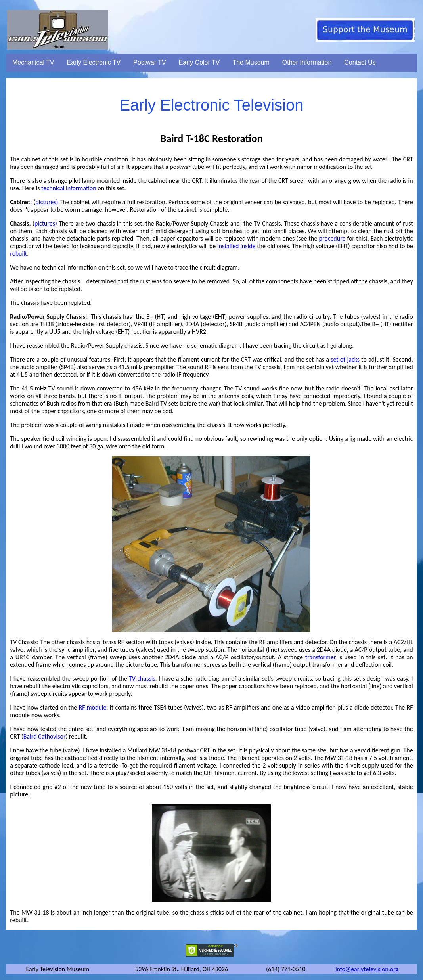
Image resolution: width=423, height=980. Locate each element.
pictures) (47, 202)
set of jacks (345, 359)
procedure (332, 238)
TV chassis (142, 679)
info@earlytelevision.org (367, 969)
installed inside (236, 246)
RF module (93, 707)
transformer (321, 657)
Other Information (307, 62)
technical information (69, 188)
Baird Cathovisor (45, 736)
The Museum (251, 62)
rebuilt (18, 254)
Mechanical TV (33, 62)
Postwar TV (149, 62)
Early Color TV (199, 62)
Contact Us (360, 62)
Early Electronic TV (94, 62)
